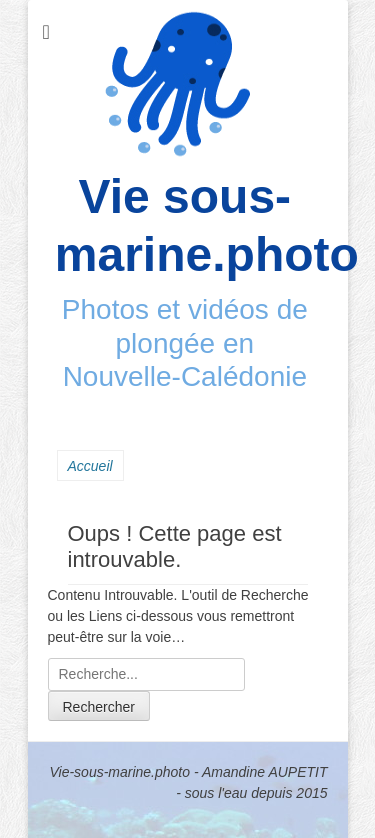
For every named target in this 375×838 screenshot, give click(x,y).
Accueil (90, 466)
